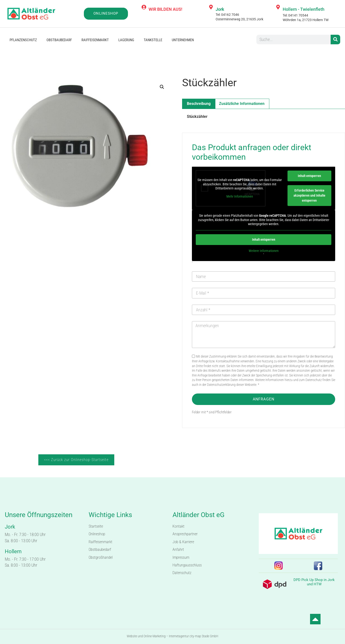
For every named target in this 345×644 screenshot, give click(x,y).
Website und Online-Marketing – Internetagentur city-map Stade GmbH (172, 636)
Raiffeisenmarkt (95, 40)
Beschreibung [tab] (199, 104)
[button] (162, 87)
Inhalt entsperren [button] (309, 176)
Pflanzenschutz (23, 40)
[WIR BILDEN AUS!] (144, 7)
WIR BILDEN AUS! (165, 9)
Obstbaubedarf (59, 40)
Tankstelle (153, 40)
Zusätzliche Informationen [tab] (242, 104)
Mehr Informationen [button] (240, 196)
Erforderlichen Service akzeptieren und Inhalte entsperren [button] (309, 195)
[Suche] (335, 40)
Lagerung (126, 40)
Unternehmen (183, 40)
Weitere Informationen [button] (264, 251)
